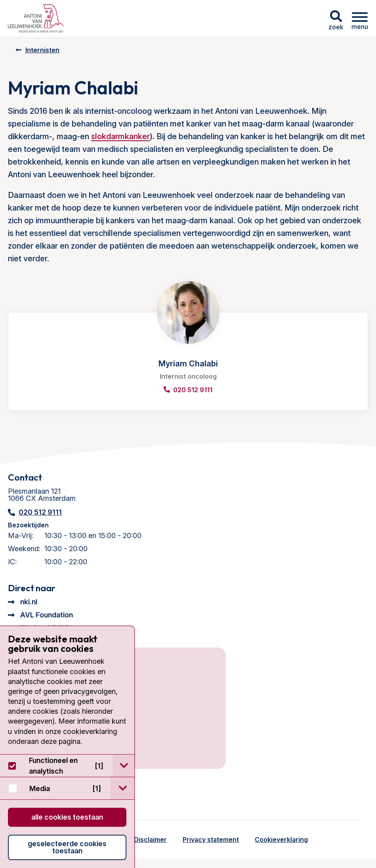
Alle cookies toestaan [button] (67, 817)
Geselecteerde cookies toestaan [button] (67, 847)
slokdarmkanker (120, 136)
